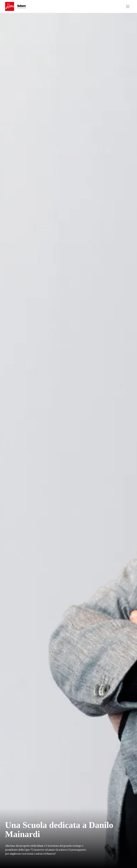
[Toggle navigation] (128, 6)
